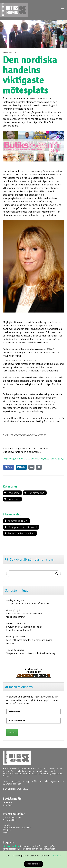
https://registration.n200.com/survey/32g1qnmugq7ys (33, 459)
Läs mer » (56, 856)
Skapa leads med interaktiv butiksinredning (31, 653)
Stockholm (13, 493)
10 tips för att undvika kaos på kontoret (28, 604)
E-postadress (17, 721)
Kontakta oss (9, 825)
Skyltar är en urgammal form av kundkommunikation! (24, 628)
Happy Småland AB (34, 781)
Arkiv (5, 833)
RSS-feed (7, 830)
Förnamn (14, 711)
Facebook (7, 802)
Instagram (8, 805)
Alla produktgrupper (12, 817)
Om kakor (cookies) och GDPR (17, 828)
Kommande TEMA (17, 521)
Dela (9, 467)
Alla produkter (9, 820)
